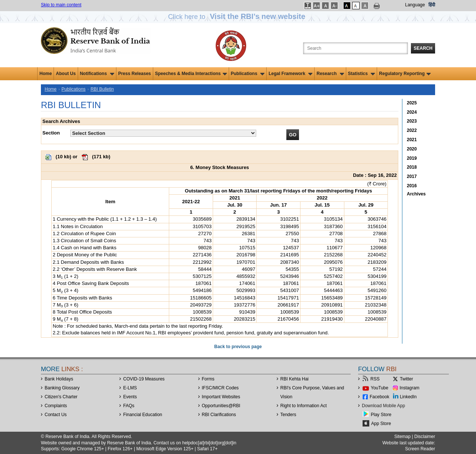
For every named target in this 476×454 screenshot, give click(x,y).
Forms (208, 379)
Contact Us (56, 415)
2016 (412, 186)
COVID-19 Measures (144, 379)
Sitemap (402, 437)
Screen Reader (420, 449)
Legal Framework (290, 74)
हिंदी (432, 5)
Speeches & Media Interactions (191, 74)
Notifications (97, 74)
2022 (412, 130)
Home (46, 74)
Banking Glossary (62, 388)
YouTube (379, 388)
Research (330, 74)
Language (415, 5)
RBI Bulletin (102, 89)
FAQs (129, 406)
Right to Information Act (304, 406)
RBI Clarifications (219, 415)
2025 (412, 103)
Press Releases (135, 74)
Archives (416, 194)
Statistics (362, 74)
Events (130, 397)
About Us (66, 74)
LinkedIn (408, 397)
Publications (248, 74)
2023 (412, 121)
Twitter (406, 379)
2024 (412, 112)
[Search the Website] (356, 48)
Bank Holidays (59, 379)
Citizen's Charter (61, 397)
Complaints (56, 406)
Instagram (410, 388)
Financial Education (143, 415)
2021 (412, 140)
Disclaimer (425, 437)
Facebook (379, 397)
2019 (412, 158)
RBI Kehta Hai (295, 379)
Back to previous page (238, 347)
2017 (412, 176)
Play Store (381, 415)
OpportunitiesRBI (221, 406)
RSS (375, 379)
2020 (412, 149)
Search (423, 48)
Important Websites (221, 397)
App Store (381, 424)
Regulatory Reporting (405, 74)
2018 (412, 167)
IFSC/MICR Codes (220, 388)
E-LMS (130, 388)
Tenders (288, 415)
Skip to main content (61, 5)
